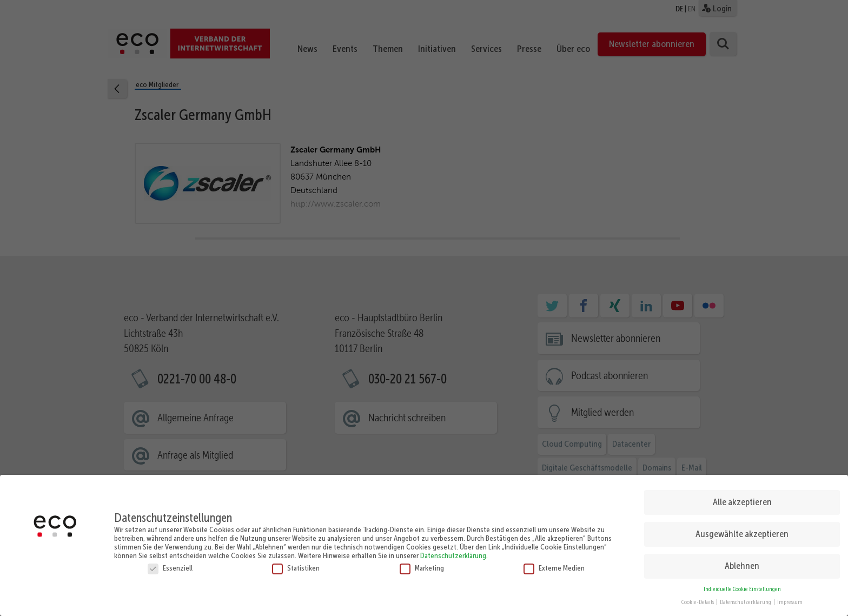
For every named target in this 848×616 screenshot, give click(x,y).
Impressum (790, 599)
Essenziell (170, 564)
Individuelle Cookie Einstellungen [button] (742, 585)
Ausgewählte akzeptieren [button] (742, 531)
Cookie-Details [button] (698, 599)
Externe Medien (554, 564)
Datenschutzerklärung (453, 552)
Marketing (422, 564)
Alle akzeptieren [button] (742, 499)
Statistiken (296, 564)
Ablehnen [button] (742, 562)
